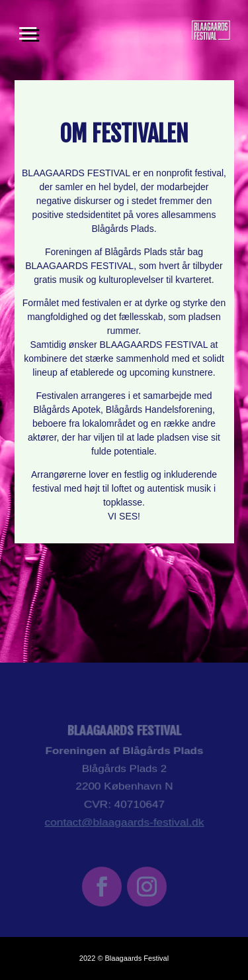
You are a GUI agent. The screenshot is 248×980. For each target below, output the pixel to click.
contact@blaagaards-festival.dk (124, 819)
